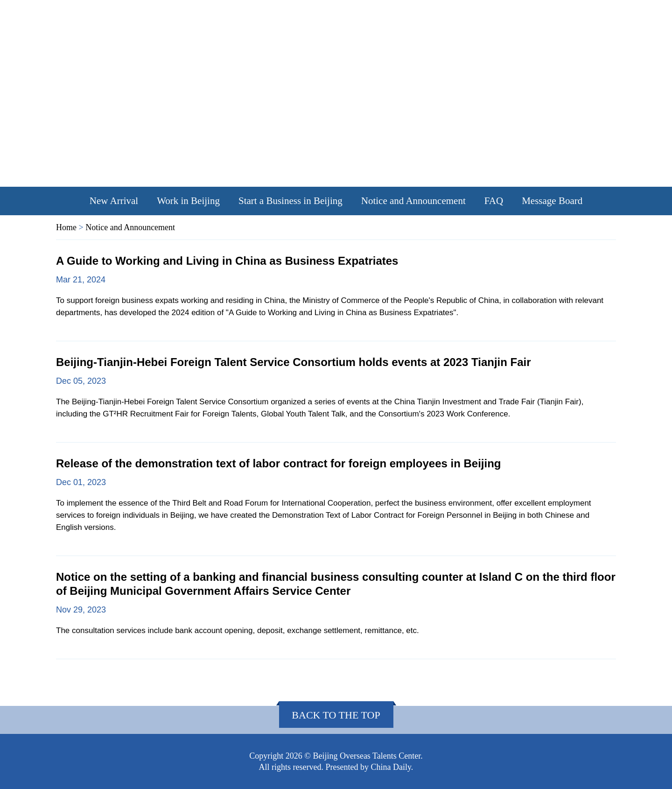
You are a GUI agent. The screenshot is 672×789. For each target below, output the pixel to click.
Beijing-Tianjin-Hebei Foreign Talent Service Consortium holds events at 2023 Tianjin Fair (294, 362)
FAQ (494, 201)
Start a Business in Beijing (290, 201)
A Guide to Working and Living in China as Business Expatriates (227, 261)
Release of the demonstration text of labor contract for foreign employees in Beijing (279, 463)
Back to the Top (336, 715)
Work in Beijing (188, 201)
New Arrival (114, 201)
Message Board (552, 201)
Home (66, 227)
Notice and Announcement (413, 201)
